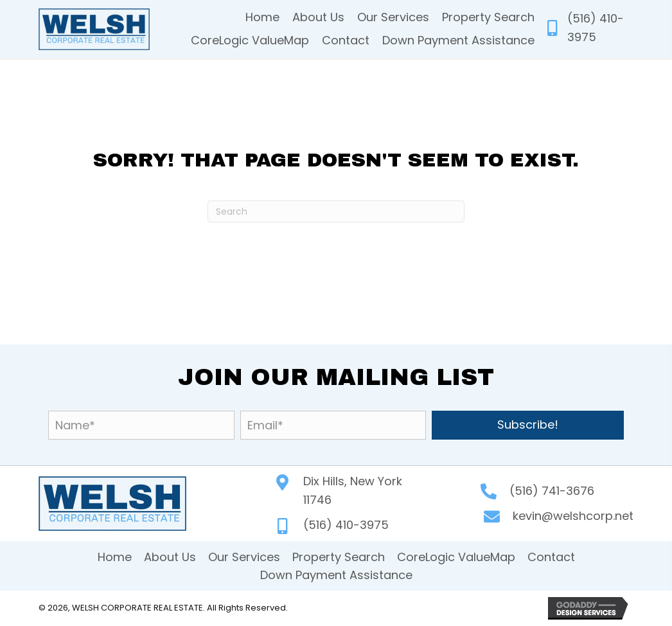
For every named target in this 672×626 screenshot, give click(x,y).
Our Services (244, 557)
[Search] (336, 211)
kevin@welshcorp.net (573, 516)
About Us (170, 557)
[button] (528, 425)
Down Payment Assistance (336, 575)
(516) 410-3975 (346, 525)
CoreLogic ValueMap (456, 557)
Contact (551, 557)
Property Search (339, 557)
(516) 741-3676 (552, 491)
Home (115, 557)
